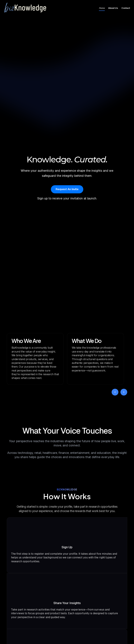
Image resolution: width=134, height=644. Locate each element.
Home (102, 8)
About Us (113, 8)
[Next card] (124, 392)
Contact (126, 8)
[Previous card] (115, 392)
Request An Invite (67, 189)
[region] (67, 359)
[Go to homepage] (25, 8)
